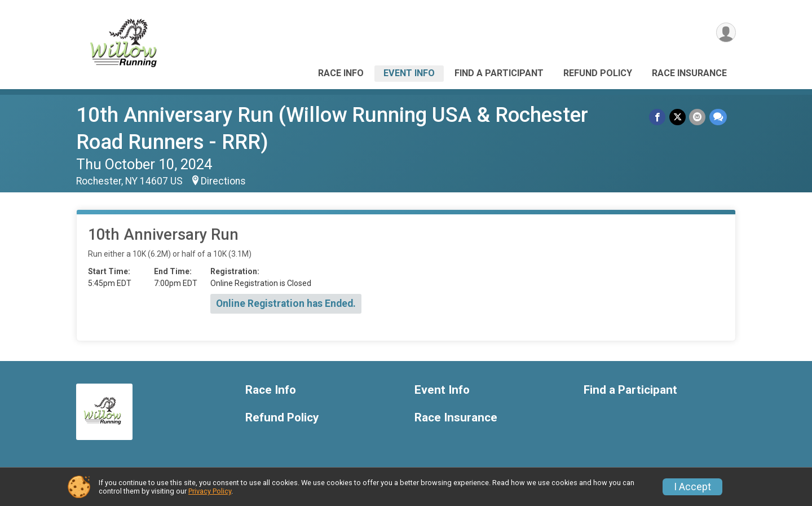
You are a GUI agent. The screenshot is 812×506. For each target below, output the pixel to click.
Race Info (341, 73)
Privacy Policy (210, 491)
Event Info (409, 73)
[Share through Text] (718, 117)
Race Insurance (689, 73)
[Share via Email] (698, 117)
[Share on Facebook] (658, 117)
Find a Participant (499, 73)
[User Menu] (725, 33)
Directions (223, 181)
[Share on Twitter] (678, 117)
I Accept (692, 487)
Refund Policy (598, 73)
